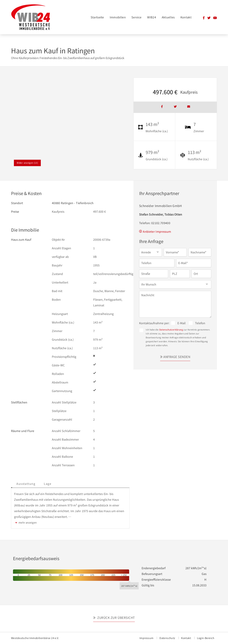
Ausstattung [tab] (52, 484)
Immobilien (118, 17)
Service (136, 17)
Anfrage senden (177, 357)
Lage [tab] (74, 484)
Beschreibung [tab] (25, 484)
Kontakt (186, 17)
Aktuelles (168, 17)
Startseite (97, 17)
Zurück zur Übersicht (116, 618)
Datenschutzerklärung (171, 329)
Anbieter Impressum (157, 231)
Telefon (200, 323)
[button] (151, 252)
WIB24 (152, 17)
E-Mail (182, 323)
